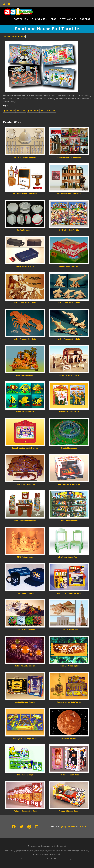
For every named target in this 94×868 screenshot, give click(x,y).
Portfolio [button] (21, 19)
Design (21, 111)
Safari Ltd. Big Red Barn (69, 375)
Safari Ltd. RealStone (69, 630)
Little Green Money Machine (69, 557)
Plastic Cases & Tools (25, 266)
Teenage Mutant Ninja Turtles (69, 702)
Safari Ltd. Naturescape (25, 630)
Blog (54, 19)
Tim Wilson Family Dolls (69, 775)
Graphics (33, 111)
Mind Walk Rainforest (25, 375)
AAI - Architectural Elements (25, 158)
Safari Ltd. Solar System (25, 666)
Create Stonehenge (69, 448)
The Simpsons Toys (25, 775)
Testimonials (68, 19)
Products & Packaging (14, 37)
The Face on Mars (69, 739)
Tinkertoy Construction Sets (25, 811)
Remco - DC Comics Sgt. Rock (69, 593)
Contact (85, 19)
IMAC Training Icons (25, 557)
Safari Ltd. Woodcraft (25, 412)
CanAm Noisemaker (25, 230)
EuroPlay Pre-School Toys (69, 484)
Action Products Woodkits (25, 303)
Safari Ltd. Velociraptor (69, 666)
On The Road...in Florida (69, 230)
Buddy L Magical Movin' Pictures (25, 448)
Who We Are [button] (39, 19)
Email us (83, 827)
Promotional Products (25, 593)
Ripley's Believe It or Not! (69, 266)
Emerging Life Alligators (25, 484)
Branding (9, 111)
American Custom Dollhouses (69, 158)
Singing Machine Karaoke (25, 702)
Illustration (48, 111)
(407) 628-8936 (68, 827)
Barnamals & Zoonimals (69, 412)
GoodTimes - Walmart (69, 521)
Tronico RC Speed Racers (69, 811)
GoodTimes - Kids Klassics (25, 521)
